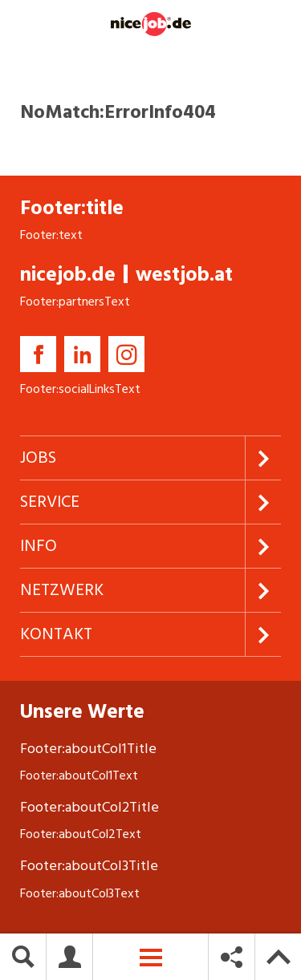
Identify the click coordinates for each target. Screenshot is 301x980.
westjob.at (184, 275)
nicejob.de (68, 275)
